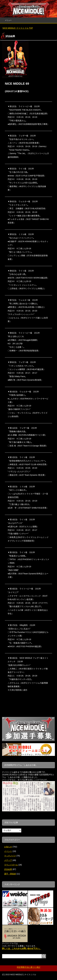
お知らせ (8, 847)
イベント (8, 851)
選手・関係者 (10, 874)
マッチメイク (10, 856)
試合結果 (8, 869)
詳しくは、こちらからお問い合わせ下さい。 (22, 948)
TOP (18, 28)
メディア (8, 860)
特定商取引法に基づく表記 (29, 967)
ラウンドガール (11, 865)
